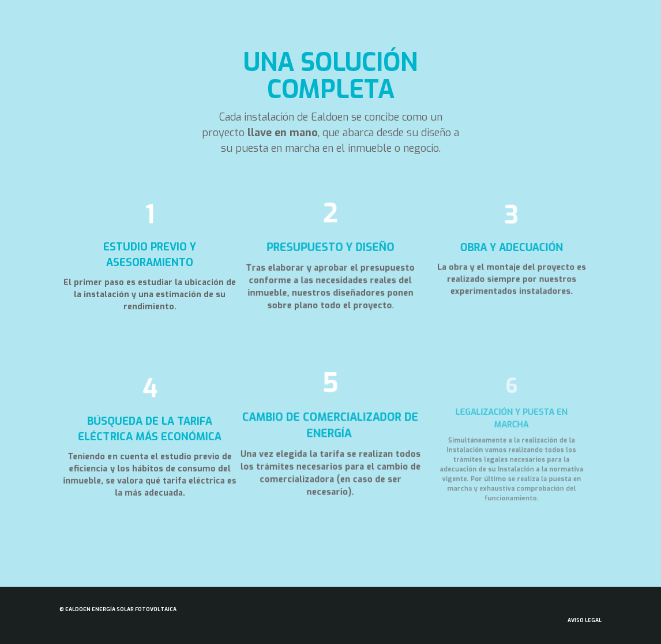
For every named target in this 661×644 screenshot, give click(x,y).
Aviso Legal (585, 620)
